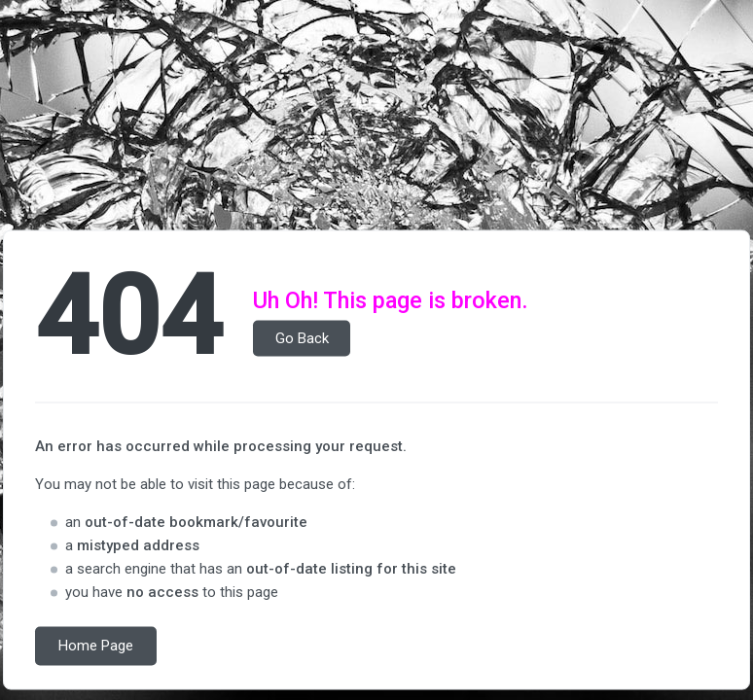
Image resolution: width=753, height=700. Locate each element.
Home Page (96, 647)
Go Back (302, 338)
